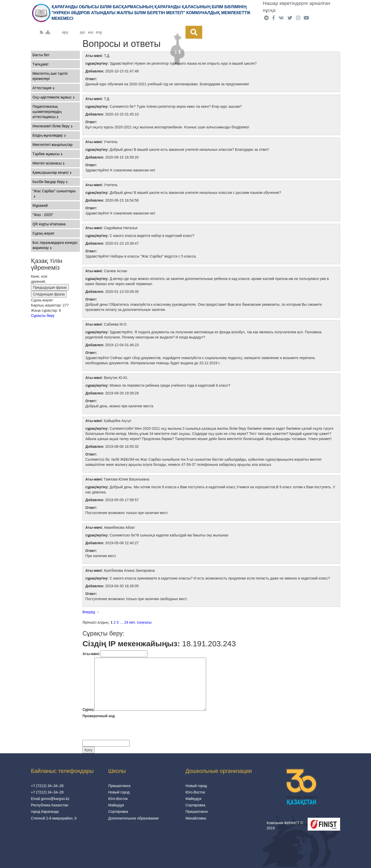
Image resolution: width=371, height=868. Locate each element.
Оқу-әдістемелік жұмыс (54, 97)
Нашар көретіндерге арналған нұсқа (297, 7)
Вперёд (91, 612)
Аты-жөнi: (91, 654)
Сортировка (118, 812)
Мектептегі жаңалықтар (53, 145)
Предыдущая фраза (50, 287)
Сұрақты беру (43, 316)
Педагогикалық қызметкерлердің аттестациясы (47, 112)
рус (83, 32)
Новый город (119, 792)
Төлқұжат (41, 64)
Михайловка (196, 818)
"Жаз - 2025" (43, 215)
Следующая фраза (49, 294)
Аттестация (44, 88)
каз (90, 32)
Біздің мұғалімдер (49, 135)
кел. (133, 622)
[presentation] (122, 730)
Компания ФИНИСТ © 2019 (285, 825)
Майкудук (116, 805)
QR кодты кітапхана (49, 224)
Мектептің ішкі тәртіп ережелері (50, 76)
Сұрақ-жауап (43, 233)
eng (99, 32)
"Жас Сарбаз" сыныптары (54, 193)
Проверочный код (99, 716)
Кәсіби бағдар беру (50, 182)
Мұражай (40, 205)
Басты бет (41, 55)
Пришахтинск (119, 786)
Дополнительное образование (133, 818)
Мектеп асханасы (49, 163)
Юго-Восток (118, 799)
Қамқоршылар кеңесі (52, 172)
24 (126, 622)
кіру (65, 32)
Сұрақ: (88, 709)
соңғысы (144, 622)
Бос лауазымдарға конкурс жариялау (55, 245)
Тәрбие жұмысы (48, 154)
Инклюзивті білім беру (53, 126)
